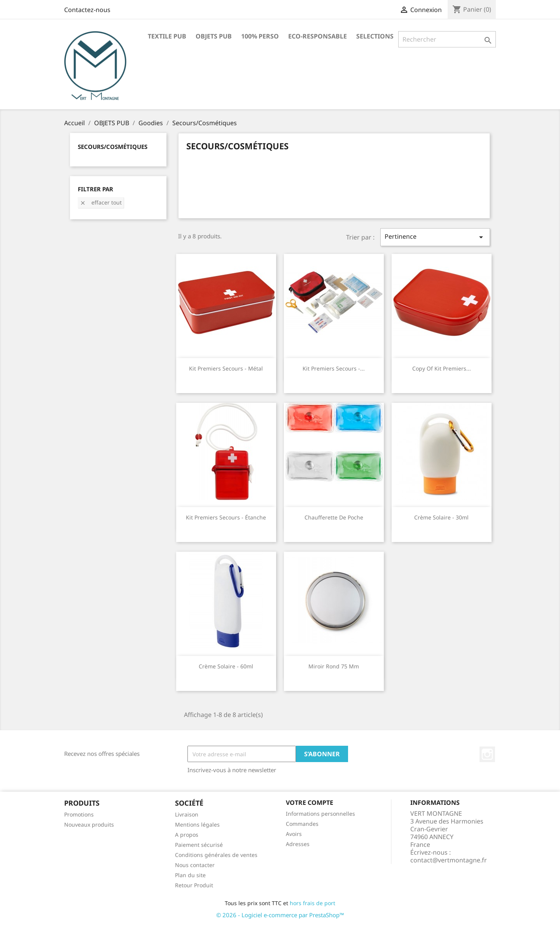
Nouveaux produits (89, 824)
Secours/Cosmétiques (113, 147)
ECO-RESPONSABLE (318, 36)
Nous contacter (195, 865)
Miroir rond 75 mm (334, 666)
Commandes (302, 824)
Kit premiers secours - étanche (226, 517)
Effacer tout (101, 202)
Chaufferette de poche (334, 517)
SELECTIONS (375, 36)
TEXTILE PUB (167, 36)
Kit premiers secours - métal (226, 368)
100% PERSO (260, 36)
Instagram (487, 754)
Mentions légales (197, 824)
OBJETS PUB (214, 36)
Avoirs (294, 834)
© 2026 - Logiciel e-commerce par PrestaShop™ (280, 915)
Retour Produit (194, 885)
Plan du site (190, 875)
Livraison (187, 814)
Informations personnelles (320, 814)
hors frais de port (312, 903)
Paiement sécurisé (199, 845)
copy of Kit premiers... (442, 368)
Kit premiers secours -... (334, 368)
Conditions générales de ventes (216, 855)
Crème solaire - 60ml (226, 666)
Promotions (79, 814)
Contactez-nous (87, 10)
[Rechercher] (447, 39)
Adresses (298, 844)
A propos (187, 835)
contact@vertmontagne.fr (449, 860)
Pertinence (435, 237)
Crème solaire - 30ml (441, 517)
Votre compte (310, 803)
